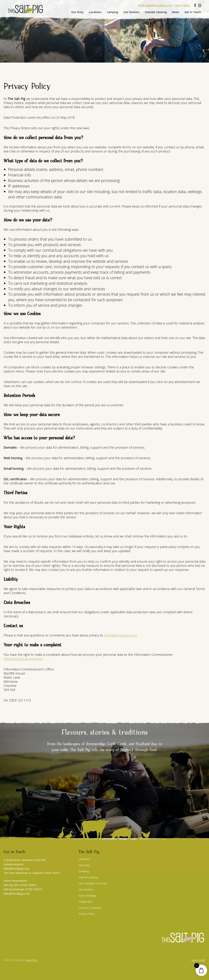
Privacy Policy (86, 914)
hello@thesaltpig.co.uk (121, 635)
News (176, 12)
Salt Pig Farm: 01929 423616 (20, 885)
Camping (112, 12)
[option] (104, 31)
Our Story (77, 12)
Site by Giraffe (198, 960)
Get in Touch (193, 12)
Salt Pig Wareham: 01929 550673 (23, 889)
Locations (95, 12)
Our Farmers (131, 12)
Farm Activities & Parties (93, 883)
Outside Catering (156, 12)
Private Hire (85, 902)
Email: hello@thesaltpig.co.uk (155, 5)
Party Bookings (87, 896)
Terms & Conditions (90, 908)
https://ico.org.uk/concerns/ (23, 659)
